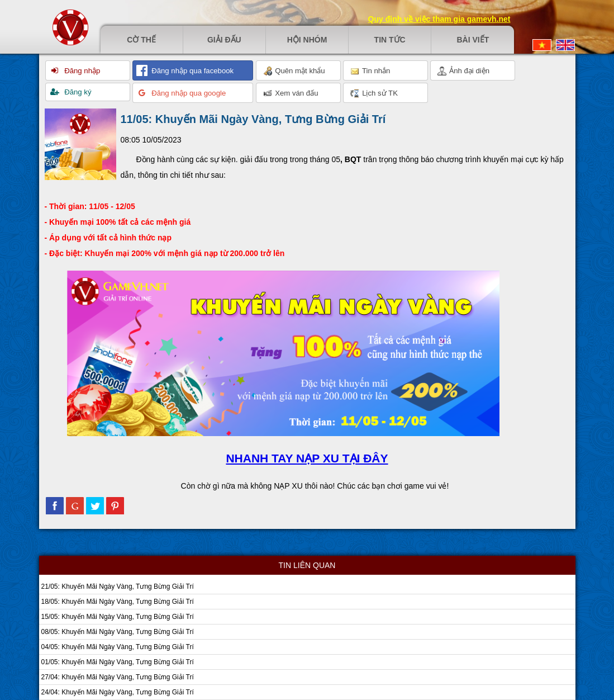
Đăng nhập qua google (188, 93)
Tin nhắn (370, 71)
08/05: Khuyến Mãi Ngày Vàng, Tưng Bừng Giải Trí (118, 632)
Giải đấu (224, 40)
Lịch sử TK (374, 93)
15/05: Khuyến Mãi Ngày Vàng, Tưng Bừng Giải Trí (118, 617)
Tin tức (390, 40)
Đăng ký (77, 92)
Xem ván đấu (291, 93)
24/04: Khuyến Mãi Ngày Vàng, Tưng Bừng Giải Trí (118, 692)
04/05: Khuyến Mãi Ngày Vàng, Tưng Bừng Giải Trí (118, 647)
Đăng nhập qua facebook (192, 71)
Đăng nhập (82, 71)
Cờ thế (141, 40)
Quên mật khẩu (294, 71)
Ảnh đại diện (464, 71)
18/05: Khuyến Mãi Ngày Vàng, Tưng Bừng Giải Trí (118, 602)
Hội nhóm (307, 40)
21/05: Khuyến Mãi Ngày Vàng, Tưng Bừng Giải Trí (118, 587)
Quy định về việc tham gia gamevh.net (439, 19)
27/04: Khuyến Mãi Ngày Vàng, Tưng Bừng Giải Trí (118, 677)
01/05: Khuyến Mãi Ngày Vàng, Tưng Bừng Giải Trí (118, 662)
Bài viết (473, 40)
